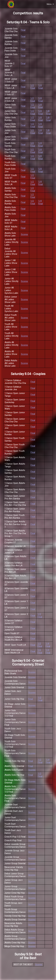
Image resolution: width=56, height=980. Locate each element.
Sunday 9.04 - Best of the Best (28, 956)
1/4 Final (40, 87)
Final (23, 30)
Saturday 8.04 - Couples (28, 374)
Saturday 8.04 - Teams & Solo (28, 22)
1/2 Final (33, 87)
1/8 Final (48, 112)
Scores (24, 138)
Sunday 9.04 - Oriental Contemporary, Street (28, 662)
